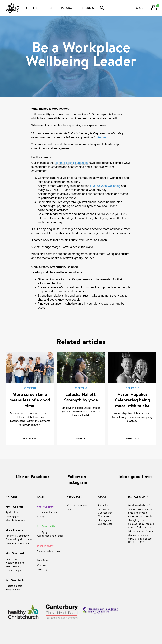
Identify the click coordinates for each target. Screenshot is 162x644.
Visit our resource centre (77, 508)
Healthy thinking (15, 563)
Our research (105, 513)
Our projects (105, 524)
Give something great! (49, 552)
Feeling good (13, 517)
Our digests (104, 520)
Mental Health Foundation (71, 163)
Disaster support (15, 570)
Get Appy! (42, 532)
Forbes (102, 137)
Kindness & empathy (17, 536)
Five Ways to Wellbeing (105, 186)
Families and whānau (17, 544)
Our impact (104, 517)
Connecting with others (19, 540)
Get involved (105, 509)
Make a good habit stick (50, 536)
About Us (103, 506)
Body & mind (13, 590)
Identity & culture (15, 520)
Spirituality (12, 513)
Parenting (42, 570)
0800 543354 (136, 539)
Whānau (41, 566)
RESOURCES (86, 8)
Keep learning (13, 567)
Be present (12, 559)
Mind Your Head (15, 554)
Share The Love (14, 530)
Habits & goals (14, 586)
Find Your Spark (14, 507)
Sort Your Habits (15, 580)
